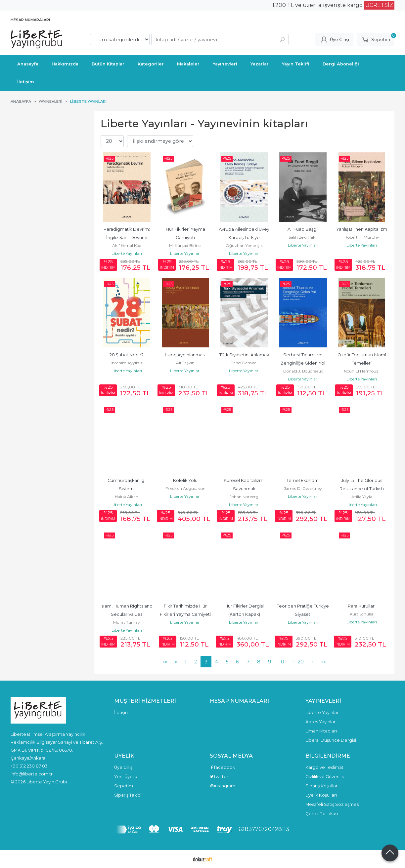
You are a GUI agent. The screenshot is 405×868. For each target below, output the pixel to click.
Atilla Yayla (362, 497)
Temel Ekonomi (303, 480)
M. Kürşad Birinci (185, 245)
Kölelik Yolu (185, 480)
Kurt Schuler (362, 614)
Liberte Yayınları (127, 253)
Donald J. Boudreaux (303, 371)
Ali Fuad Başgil (303, 229)
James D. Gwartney (303, 488)
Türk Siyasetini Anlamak (244, 355)
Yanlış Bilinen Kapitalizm (362, 229)
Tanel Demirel (244, 363)
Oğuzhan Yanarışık (244, 245)
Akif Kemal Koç (127, 245)
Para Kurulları (362, 606)
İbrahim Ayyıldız (127, 363)
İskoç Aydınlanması (185, 355)
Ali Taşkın (185, 363)
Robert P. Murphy (362, 237)
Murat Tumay (127, 622)
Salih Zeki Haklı (303, 237)
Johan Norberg (244, 497)
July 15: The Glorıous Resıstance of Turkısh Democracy (362, 489)
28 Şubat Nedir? (127, 355)
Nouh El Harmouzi (362, 371)
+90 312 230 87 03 (29, 766)
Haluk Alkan (127, 497)
